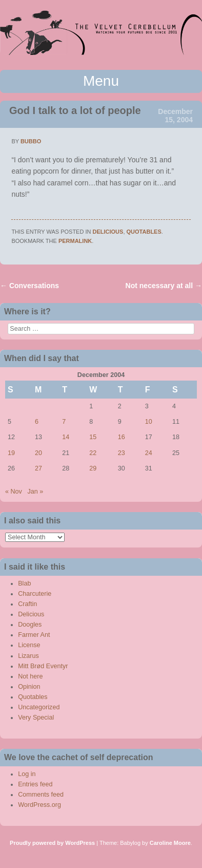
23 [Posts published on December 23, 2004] (122, 453)
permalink (75, 241)
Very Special (36, 718)
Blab (24, 583)
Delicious (108, 232)
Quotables (144, 232)
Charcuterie (35, 594)
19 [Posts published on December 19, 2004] (11, 453)
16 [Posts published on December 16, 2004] (122, 437)
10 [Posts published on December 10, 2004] (149, 422)
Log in (27, 774)
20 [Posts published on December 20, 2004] (38, 453)
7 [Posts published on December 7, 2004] (64, 422)
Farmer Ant (34, 635)
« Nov (14, 492)
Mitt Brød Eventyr (43, 666)
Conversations (29, 286)
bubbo (31, 141)
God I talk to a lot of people (75, 110)
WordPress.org (39, 805)
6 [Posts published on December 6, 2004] (37, 422)
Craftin (27, 604)
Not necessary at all (164, 286)
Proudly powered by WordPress (52, 843)
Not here (30, 676)
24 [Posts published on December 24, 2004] (149, 453)
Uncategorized (39, 707)
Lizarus (28, 656)
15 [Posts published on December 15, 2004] (93, 437)
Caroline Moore (170, 843)
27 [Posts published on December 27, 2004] (38, 468)
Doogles (30, 625)
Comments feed (41, 795)
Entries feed (35, 784)
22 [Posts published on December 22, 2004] (93, 453)
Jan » (35, 492)
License (29, 645)
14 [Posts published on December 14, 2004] (66, 437)
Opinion (29, 687)
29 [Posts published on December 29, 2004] (93, 468)
